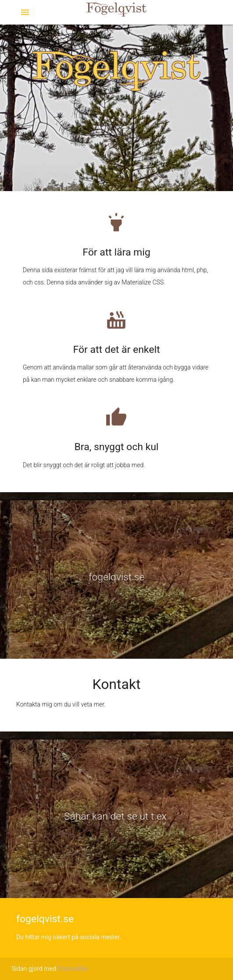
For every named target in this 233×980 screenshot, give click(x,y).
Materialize (73, 969)
